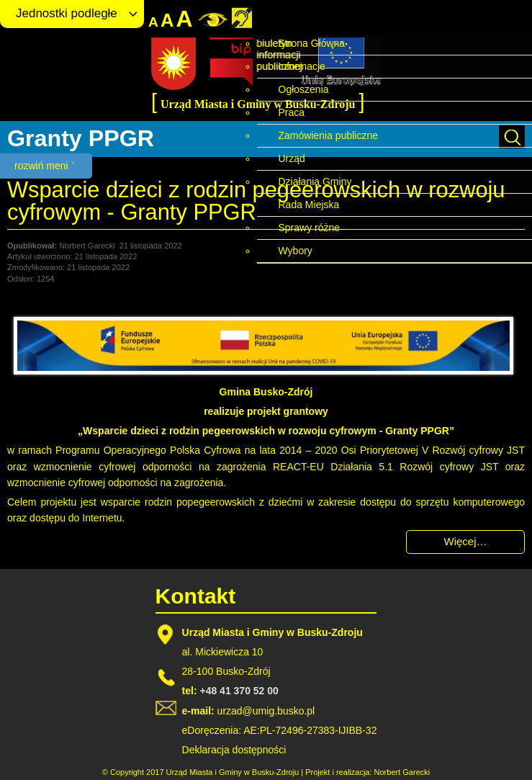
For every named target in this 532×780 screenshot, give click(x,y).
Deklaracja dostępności (234, 750)
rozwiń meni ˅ (44, 166)
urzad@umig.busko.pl (266, 711)
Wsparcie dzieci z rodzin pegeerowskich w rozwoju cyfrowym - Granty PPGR (256, 201)
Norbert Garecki (402, 772)
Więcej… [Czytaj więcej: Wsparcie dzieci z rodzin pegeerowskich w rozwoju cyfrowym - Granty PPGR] (465, 541)
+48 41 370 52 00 (239, 691)
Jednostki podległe (67, 13)
